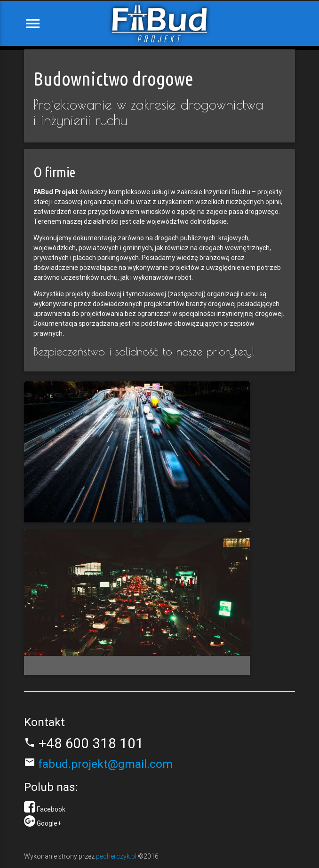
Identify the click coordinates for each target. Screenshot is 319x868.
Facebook (50, 809)
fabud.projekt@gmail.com (104, 764)
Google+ (48, 823)
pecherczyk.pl (117, 856)
